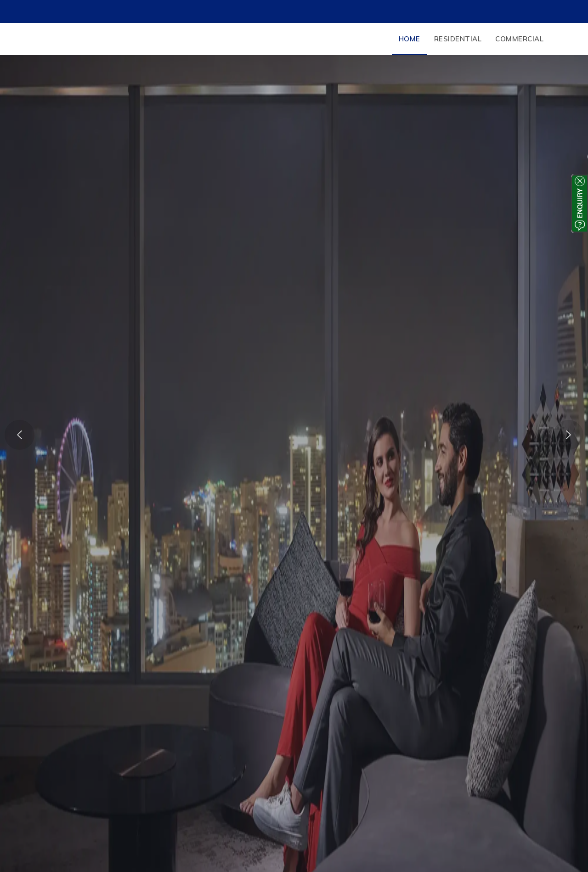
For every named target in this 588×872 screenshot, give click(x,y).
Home (410, 39)
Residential (458, 39)
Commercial (519, 39)
